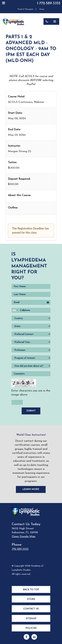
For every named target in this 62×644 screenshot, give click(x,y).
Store (42, 9)
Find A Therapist (25, 9)
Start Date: (15, 113)
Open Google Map (24, 536)
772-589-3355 (20, 549)
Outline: (13, 208)
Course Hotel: (16, 97)
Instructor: (14, 146)
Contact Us (31, 609)
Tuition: (12, 162)
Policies (31, 628)
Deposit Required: (19, 179)
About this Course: (19, 195)
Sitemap (31, 619)
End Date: (14, 130)
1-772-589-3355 (49, 3)
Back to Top (31, 590)
